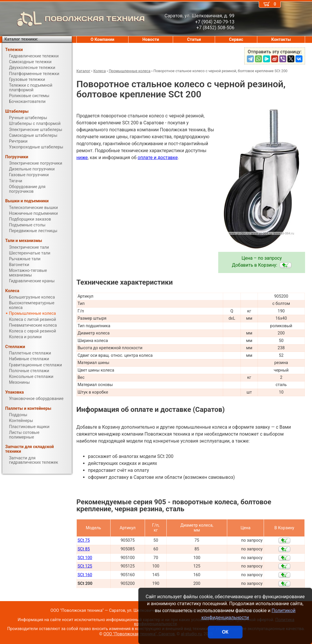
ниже (82, 158)
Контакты (281, 40)
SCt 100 (85, 558)
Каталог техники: (21, 39)
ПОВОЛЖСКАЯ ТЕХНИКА (74, 19)
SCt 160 (85, 575)
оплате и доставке (158, 158)
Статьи (194, 40)
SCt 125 (85, 566)
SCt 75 (84, 540)
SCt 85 (84, 549)
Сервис (236, 40)
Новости (151, 40)
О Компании (102, 40)
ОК (225, 632)
